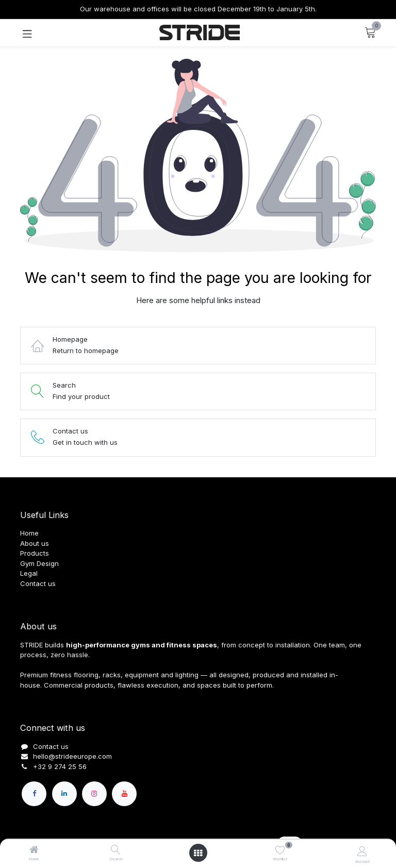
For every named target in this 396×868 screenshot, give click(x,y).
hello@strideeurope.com (72, 756)
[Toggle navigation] (27, 33)
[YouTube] (124, 794)
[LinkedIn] (64, 794)
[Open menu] (198, 853)
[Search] (116, 850)
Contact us (38, 583)
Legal (29, 573)
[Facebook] (34, 794)
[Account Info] (362, 851)
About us (35, 543)
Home (29, 533)
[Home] (34, 850)
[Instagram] (94, 794)
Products (35, 553)
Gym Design (39, 563)
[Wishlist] (280, 850)
